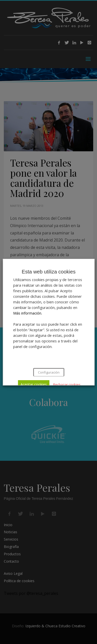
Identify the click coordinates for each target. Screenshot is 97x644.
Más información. (27, 313)
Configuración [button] (48, 372)
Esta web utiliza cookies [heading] (48, 272)
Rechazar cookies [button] (67, 384)
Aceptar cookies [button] (34, 384)
